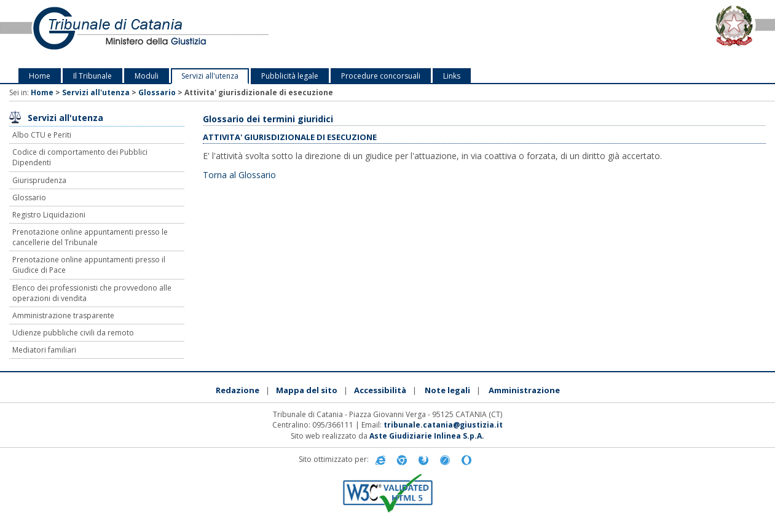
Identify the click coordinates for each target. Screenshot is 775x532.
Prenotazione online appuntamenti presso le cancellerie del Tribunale (90, 237)
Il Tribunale (92, 76)
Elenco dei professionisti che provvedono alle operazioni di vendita (92, 293)
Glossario (157, 92)
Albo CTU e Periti (42, 135)
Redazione (238, 390)
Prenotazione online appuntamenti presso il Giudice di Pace (89, 265)
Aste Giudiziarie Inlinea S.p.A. (427, 436)
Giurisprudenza (39, 180)
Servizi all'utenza (210, 76)
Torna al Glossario (239, 175)
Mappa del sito (307, 390)
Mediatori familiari (44, 350)
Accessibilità (380, 390)
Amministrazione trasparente (63, 315)
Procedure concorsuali (381, 76)
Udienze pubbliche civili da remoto (73, 333)
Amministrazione (524, 390)
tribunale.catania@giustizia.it (443, 425)
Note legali (447, 390)
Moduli (147, 76)
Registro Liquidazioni (49, 215)
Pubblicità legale (290, 76)
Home (40, 76)
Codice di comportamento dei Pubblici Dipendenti (80, 157)
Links (452, 76)
